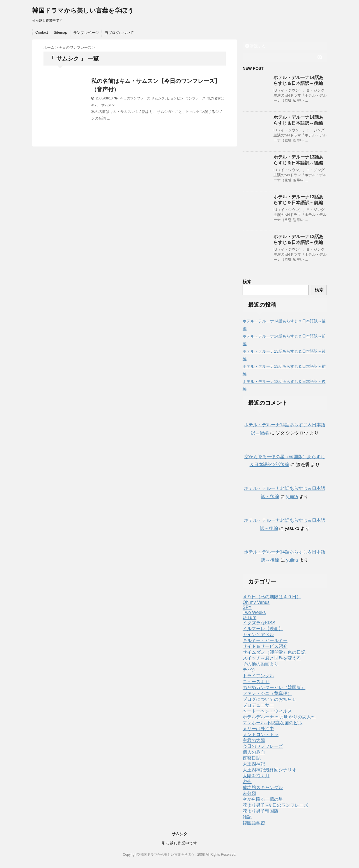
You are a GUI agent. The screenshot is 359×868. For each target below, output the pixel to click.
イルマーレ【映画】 (263, 629)
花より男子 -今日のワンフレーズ (275, 805)
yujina (292, 496)
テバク (249, 670)
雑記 (247, 817)
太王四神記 (254, 764)
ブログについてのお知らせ (270, 699)
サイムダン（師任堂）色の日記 (274, 652)
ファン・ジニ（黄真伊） (267, 693)
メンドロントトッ (261, 735)
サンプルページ (86, 33)
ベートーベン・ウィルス (267, 711)
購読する (256, 46)
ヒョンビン (175, 98)
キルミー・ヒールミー (265, 640)
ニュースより (256, 682)
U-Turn (249, 617)
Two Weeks (254, 612)
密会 (247, 782)
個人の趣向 (254, 752)
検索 (247, 282)
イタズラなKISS (259, 623)
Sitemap (61, 32)
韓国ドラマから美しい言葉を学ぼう (83, 11)
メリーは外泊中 (258, 729)
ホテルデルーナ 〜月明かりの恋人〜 (279, 717)
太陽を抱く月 (256, 776)
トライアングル (258, 676)
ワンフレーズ (195, 98)
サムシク (158, 98)
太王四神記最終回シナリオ (270, 770)
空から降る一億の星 (263, 799)
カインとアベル (258, 635)
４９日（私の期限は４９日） (272, 597)
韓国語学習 (254, 823)
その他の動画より (261, 664)
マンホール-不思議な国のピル (272, 723)
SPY (247, 607)
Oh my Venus (256, 602)
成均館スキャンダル (263, 787)
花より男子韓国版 (261, 811)
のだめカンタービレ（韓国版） (274, 687)
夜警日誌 (252, 758)
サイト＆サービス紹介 (265, 646)
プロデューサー (258, 705)
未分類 (249, 793)
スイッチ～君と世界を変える (272, 658)
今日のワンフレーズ (135, 98)
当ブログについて (119, 33)
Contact (42, 32)
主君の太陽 (254, 740)
